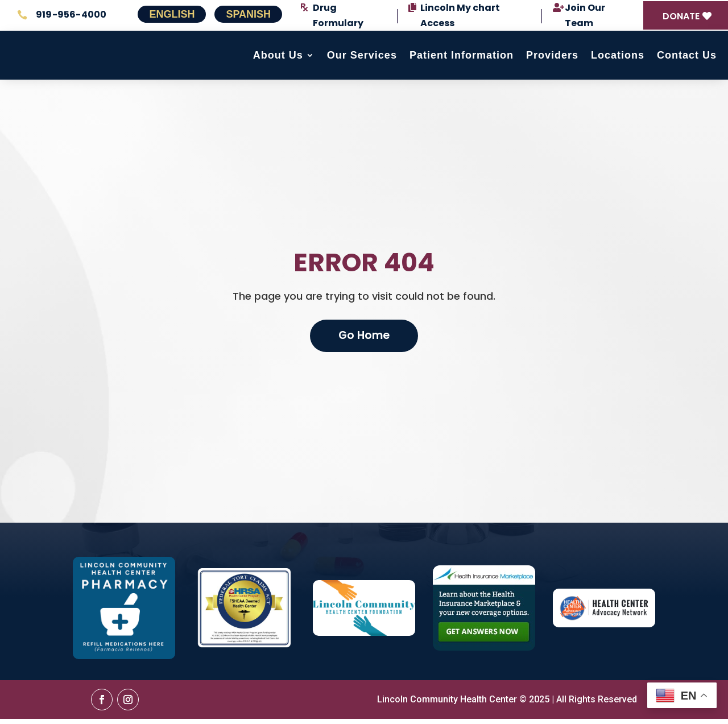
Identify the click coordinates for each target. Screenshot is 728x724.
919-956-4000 (71, 15)
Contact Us (687, 58)
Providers (552, 58)
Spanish (248, 14)
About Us (278, 58)
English (172, 14)
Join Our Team (585, 15)
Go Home (364, 340)
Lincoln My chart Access (460, 15)
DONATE (681, 16)
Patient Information (462, 58)
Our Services (362, 58)
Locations (618, 58)
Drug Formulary (338, 15)
